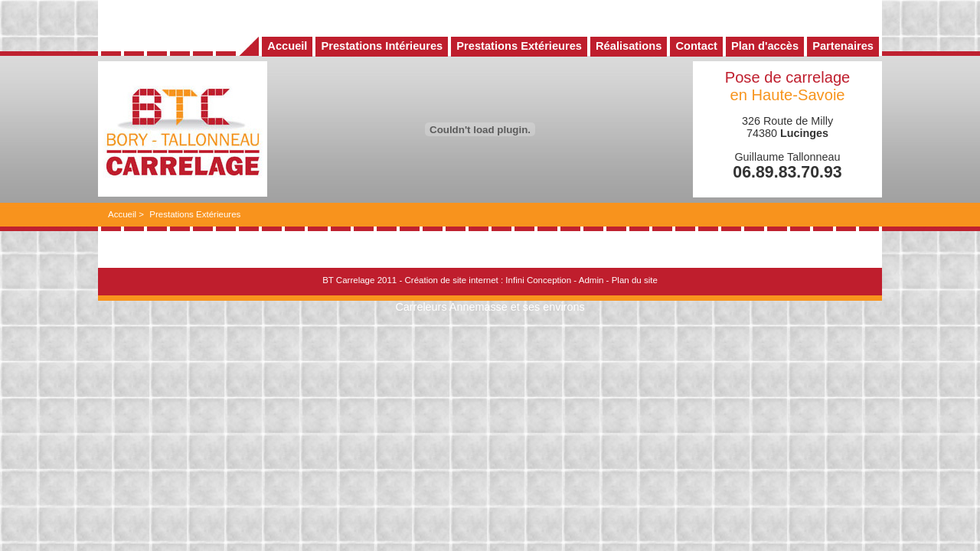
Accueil (122, 214)
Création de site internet (451, 280)
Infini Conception (538, 280)
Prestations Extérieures (195, 214)
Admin (591, 280)
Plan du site (635, 280)
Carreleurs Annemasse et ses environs (490, 307)
